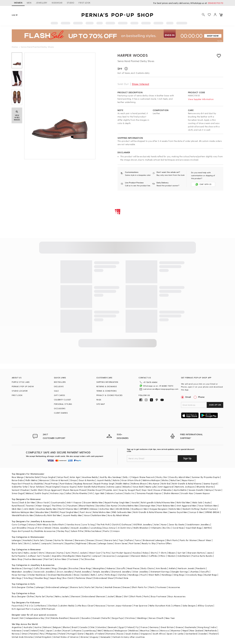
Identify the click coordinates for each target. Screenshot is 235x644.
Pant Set (48, 559)
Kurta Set (90, 587)
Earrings (28, 568)
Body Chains (148, 568)
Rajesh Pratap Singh (104, 484)
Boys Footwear (159, 596)
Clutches (122, 575)
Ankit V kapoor (74, 502)
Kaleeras (111, 568)
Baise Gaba (18, 480)
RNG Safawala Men (122, 512)
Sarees (49, 540)
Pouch (143, 575)
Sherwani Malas (139, 556)
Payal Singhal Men (69, 512)
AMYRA (207, 528)
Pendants (201, 568)
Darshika (101, 506)
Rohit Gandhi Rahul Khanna (92, 487)
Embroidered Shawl (104, 578)
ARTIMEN (84, 509)
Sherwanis (80, 540)
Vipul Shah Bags (194, 528)
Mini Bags (17, 578)
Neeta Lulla (151, 487)
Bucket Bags (211, 575)
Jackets (35, 543)
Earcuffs (121, 568)
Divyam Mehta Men (93, 502)
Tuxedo (46, 556)
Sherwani (51, 553)
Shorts (154, 553)
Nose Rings (86, 568)
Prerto (106, 531)
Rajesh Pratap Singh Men (117, 502)
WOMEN (18, 3)
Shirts (41, 553)
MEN (29, 3)
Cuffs (36, 568)
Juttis (100, 575)
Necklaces (17, 568)
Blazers (172, 553)
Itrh (91, 493)
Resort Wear (205, 540)
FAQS (99, 400)
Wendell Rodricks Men (23, 515)
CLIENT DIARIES (61, 413)
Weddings (142, 618)
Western (172, 556)
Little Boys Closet (85, 606)
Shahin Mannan (171, 493)
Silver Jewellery (141, 572)
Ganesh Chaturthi (101, 618)
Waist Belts (154, 575)
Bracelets (46, 568)
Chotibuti (53, 606)
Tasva (15, 502)
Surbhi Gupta (42, 493)
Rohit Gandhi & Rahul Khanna (187, 484)
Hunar (164, 524)
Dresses (90, 540)
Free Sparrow (141, 606)
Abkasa (94, 509)
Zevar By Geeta (177, 524)
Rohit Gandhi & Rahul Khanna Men (150, 512)
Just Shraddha (19, 528)
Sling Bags (179, 575)
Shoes (76, 575)
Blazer (119, 596)
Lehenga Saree (105, 543)
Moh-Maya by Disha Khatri (51, 524)
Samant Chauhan (20, 490)
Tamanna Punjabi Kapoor (149, 493)
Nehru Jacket (30, 553)
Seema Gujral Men (178, 512)
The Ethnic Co (59, 506)
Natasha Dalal (33, 477)
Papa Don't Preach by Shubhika (27, 484)
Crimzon (115, 531)
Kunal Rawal (18, 506)
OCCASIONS (60, 408)
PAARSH (54, 512)
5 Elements (156, 528)
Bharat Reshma (87, 506)
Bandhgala (69, 556)
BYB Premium (48, 609)
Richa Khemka (80, 493)
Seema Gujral (210, 484)
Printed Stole (122, 578)
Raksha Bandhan (60, 618)
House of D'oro (36, 528)
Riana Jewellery (61, 528)
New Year (170, 618)
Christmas (130, 618)
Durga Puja (117, 618)
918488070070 (216, 3)
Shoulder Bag (41, 578)
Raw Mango (18, 477)
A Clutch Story (125, 528)
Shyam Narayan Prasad (74, 490)
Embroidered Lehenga (57, 587)
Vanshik (135, 502)
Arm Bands (161, 568)
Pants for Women (188, 540)
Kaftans (129, 540)
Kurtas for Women (64, 540)
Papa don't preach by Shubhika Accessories (34, 531)
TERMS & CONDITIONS (106, 391)
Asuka (207, 502)
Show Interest (140, 84)
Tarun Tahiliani (37, 487)
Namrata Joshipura (185, 487)
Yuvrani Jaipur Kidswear (120, 606)
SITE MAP (101, 404)
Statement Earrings (160, 572)
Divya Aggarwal (53, 490)
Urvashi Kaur (187, 493)
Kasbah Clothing (191, 509)
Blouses (92, 543)
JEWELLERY (42, 3)
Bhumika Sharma (205, 487)
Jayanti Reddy (104, 480)
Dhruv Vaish (43, 502)
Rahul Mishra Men (102, 512)
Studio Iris (129, 493)
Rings (55, 568)
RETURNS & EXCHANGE (107, 386)
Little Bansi (41, 606)
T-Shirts (163, 553)
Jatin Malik (29, 509)
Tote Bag (28, 578)
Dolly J (126, 477)
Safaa (68, 493)
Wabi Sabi (197, 502)
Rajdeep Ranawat (83, 484)
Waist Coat (95, 553)
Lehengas (16, 540)
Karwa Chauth (156, 618)
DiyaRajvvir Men (140, 509)
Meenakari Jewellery (22, 572)
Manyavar (44, 480)
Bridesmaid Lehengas (154, 540)
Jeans (210, 553)
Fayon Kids (17, 606)
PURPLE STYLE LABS (21, 382)
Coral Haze (178, 528)
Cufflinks (153, 556)
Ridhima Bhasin (139, 484)
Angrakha (57, 556)
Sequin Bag (55, 578)
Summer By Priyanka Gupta (206, 477)
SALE (56, 391)
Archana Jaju (57, 493)
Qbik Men (17, 509)
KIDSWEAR (57, 3)
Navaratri (75, 618)
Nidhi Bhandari (141, 528)
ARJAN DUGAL (123, 509)
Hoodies (137, 553)
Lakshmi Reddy (67, 606)
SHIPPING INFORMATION (107, 382)
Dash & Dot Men (27, 502)
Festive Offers (164, 543)
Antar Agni (75, 477)
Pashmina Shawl (84, 578)
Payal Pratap (51, 484)
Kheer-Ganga (43, 506)
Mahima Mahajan (151, 480)
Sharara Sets (111, 540)
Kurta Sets (39, 540)
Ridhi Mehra (31, 480)
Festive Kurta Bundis (202, 556)
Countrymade (58, 502)
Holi (22, 618)
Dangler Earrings (180, 572)
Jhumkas (194, 572)
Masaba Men (42, 512)
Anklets (172, 568)
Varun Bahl (138, 487)
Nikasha (127, 487)
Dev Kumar (112, 506)
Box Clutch (68, 578)
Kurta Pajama (19, 556)
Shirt (126, 596)
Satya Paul (63, 477)
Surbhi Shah (37, 490)
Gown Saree (121, 543)
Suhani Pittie (77, 531)
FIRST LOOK (84, 3)
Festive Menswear (33, 559)
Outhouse (126, 524)
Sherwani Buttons (196, 553)
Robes (146, 553)
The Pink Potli (103, 524)
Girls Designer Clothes (23, 587)
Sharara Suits (77, 587)
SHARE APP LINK (215, 405)
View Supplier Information (201, 99)
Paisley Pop (63, 531)
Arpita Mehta (180, 490)
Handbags (133, 575)
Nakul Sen (175, 480)
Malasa (29, 493)
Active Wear (61, 559)
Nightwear (82, 543)
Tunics (138, 540)
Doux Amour (110, 528)
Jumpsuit (97, 556)
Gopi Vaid (147, 490)
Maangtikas (99, 568)
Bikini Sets (17, 543)
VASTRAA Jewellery (143, 524)
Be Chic (167, 528)
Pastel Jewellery (83, 572)
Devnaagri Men (148, 506)
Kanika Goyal (95, 490)
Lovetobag (96, 528)
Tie (82, 559)
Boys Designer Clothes (23, 596)
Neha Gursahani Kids (160, 606)
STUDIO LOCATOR (20, 391)
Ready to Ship (149, 543)
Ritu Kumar (154, 484)
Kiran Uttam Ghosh (131, 480)
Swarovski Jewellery (45, 572)
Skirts (27, 543)
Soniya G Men (196, 512)
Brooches (90, 559)
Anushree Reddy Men (46, 509)
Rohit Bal (166, 484)
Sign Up (187, 458)
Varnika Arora (73, 524)
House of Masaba (163, 490)
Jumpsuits (46, 543)
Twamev (30, 506)
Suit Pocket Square (121, 553)
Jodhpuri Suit (34, 556)
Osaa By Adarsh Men (179, 477)
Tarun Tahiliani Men (208, 506)
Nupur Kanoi (188, 480)
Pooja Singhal (48, 477)
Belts (93, 575)
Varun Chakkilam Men (95, 515)
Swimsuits (58, 543)
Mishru (165, 480)
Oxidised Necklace (57, 575)
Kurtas (60, 553)
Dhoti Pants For (140, 587)
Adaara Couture (114, 493)
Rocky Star (162, 477)
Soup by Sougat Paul (129, 490)
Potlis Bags (111, 575)
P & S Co (29, 606)
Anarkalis (28, 540)
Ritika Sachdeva (93, 531)
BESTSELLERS (60, 382)
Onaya (74, 480)
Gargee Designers (158, 509)
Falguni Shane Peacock (143, 477)
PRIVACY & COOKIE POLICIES (110, 395)
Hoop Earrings (19, 575)
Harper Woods (133, 55)
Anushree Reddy (90, 477)
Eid (48, 618)
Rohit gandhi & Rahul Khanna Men (158, 502)
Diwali (15, 618)
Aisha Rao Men (107, 509)
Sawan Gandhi (196, 490)
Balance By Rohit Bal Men (48, 515)
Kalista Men (175, 509)
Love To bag (88, 524)
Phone (201, 397)
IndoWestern (184, 556)
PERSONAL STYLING (63, 404)
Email (186, 397)
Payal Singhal (53, 487)
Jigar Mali (99, 493)
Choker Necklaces (37, 575)
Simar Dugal (18, 493)
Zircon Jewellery (65, 572)
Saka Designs (189, 606)
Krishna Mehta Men (129, 506)
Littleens (177, 606)
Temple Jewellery (101, 572)
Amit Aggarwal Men (186, 506)
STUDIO (70, 3)
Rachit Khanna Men (68, 509)
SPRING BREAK (212, 512)
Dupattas (70, 543)
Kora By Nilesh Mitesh (118, 515)
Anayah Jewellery (80, 528)
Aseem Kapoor (203, 493)
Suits (68, 553)
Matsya (209, 490)
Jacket (111, 596)
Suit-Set (181, 553)
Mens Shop (17, 559)
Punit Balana (66, 484)
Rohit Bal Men (183, 502)
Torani (218, 490)
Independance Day (35, 618)
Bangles (63, 568)
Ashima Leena (114, 487)
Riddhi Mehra (123, 484)
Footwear (73, 559)
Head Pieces (133, 568)
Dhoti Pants (172, 540)
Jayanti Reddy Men (72, 515)
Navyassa (100, 606)
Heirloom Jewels (186, 568)
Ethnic (162, 556)
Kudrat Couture (209, 509)
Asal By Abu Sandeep (111, 477)
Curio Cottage (19, 524)
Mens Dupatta (83, 556)
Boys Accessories (177, 596)
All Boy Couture (205, 606)
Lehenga (40, 587)
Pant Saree (134, 543)
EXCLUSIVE (59, 386)
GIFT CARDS (59, 395)
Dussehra (86, 618)
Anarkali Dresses (113, 587)
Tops (121, 540)
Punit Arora (85, 512)
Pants (75, 553)
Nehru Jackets (62, 596)
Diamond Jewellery (121, 572)
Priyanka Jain (110, 490)
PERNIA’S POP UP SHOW (23, 386)
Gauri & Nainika (87, 480)
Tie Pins (106, 553)
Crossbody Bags (195, 575)
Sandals (85, 575)
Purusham (72, 506)
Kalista (116, 480)
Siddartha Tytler (20, 487)
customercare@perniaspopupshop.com (161, 389)
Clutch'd (116, 524)
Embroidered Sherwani (94, 596)
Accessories (109, 556)
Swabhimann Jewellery (198, 524)
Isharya (32, 524)
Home (15, 47)
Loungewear (123, 556)
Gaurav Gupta (69, 487)
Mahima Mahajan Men (23, 512)
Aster (157, 524)
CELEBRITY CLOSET (62, 400)
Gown (99, 540)
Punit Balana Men (166, 506)
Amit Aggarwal (166, 487)
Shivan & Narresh (60, 480)
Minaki (48, 528)
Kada (69, 575)
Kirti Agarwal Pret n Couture (26, 609)
